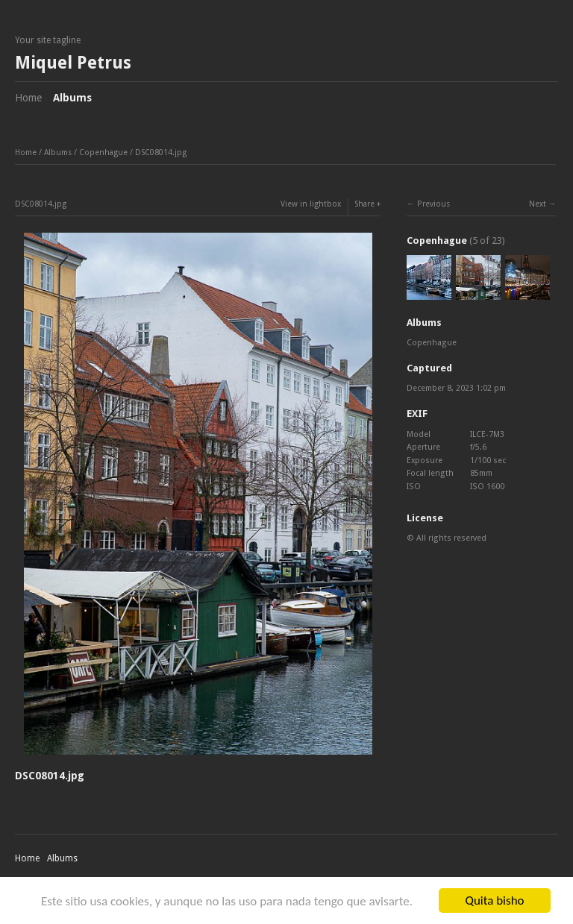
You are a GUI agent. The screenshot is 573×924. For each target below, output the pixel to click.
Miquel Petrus (73, 63)
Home (28, 98)
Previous (433, 204)
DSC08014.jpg (161, 153)
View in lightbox (311, 204)
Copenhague (103, 153)
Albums (72, 98)
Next (538, 204)
